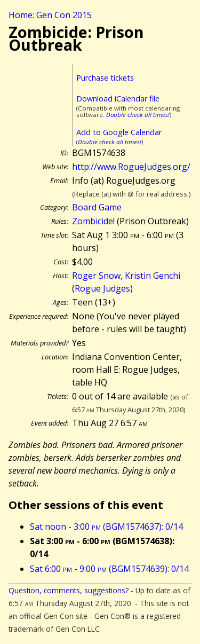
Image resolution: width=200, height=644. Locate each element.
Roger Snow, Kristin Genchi (126, 276)
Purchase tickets (105, 78)
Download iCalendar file (118, 99)
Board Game (97, 207)
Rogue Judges (102, 288)
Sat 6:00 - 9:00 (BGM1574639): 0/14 (109, 569)
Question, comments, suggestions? (69, 590)
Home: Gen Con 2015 (50, 15)
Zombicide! (93, 221)
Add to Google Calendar (119, 132)
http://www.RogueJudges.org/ (131, 167)
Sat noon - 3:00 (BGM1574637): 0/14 (106, 527)
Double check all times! (138, 115)
